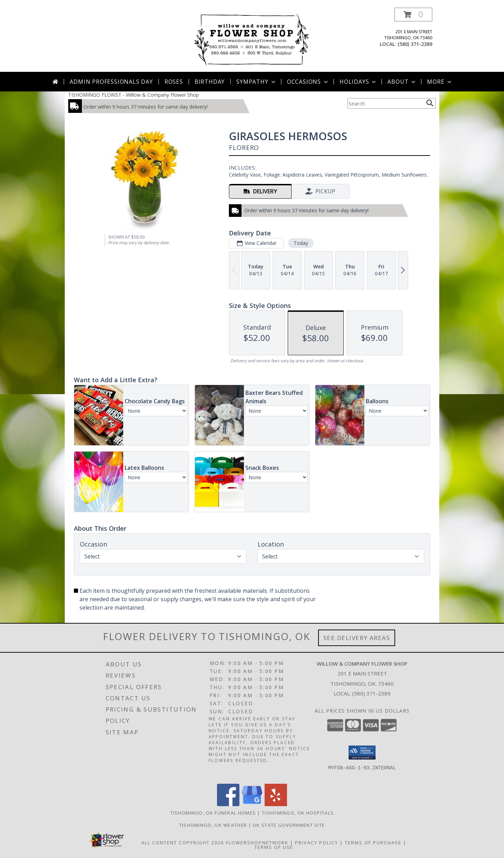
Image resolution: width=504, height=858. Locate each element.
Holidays (358, 82)
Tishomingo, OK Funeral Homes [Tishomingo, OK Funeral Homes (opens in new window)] (213, 813)
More (440, 82)
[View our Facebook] (228, 804)
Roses (174, 82)
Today (301, 243)
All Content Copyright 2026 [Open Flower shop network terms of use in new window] (183, 843)
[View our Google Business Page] (252, 804)
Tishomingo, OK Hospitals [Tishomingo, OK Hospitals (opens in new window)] (298, 813)
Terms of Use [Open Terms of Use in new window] (274, 847)
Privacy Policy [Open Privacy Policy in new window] (317, 843)
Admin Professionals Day (111, 82)
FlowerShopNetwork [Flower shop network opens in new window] (257, 843)
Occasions (308, 82)
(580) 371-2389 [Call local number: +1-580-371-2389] (415, 44)
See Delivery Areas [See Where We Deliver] (357, 638)
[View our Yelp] (276, 804)
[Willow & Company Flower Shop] (252, 40)
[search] (430, 103)
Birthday (210, 82)
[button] (413, 15)
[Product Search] (385, 103)
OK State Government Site (289, 825)
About (402, 82)
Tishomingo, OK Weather (213, 825)
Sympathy (256, 82)
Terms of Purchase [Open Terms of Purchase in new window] (373, 843)
